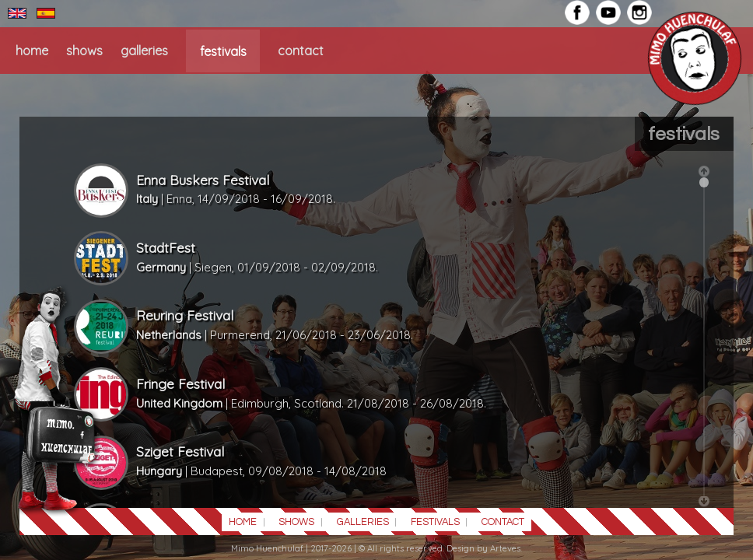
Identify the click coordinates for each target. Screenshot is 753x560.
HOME (32, 51)
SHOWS (84, 51)
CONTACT (301, 51)
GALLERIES (144, 51)
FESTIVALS (223, 51)
